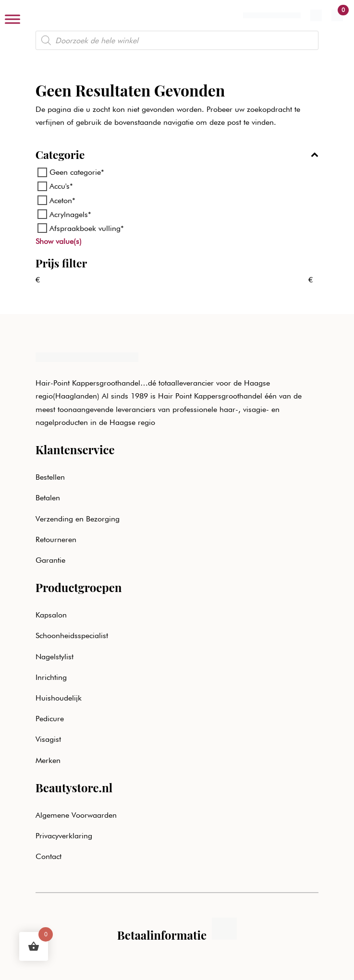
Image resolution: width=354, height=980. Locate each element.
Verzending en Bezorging (78, 519)
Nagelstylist (55, 657)
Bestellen (50, 477)
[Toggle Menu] (12, 19)
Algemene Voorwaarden (76, 815)
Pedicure (50, 719)
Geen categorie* (77, 172)
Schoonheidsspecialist (72, 635)
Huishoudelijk (59, 698)
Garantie (50, 560)
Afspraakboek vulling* (87, 228)
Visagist (48, 739)
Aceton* (62, 200)
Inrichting (51, 677)
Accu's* (61, 186)
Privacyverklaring (64, 836)
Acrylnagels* (70, 214)
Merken (48, 760)
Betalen (48, 498)
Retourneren (56, 539)
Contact (49, 856)
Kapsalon (51, 615)
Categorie (177, 155)
